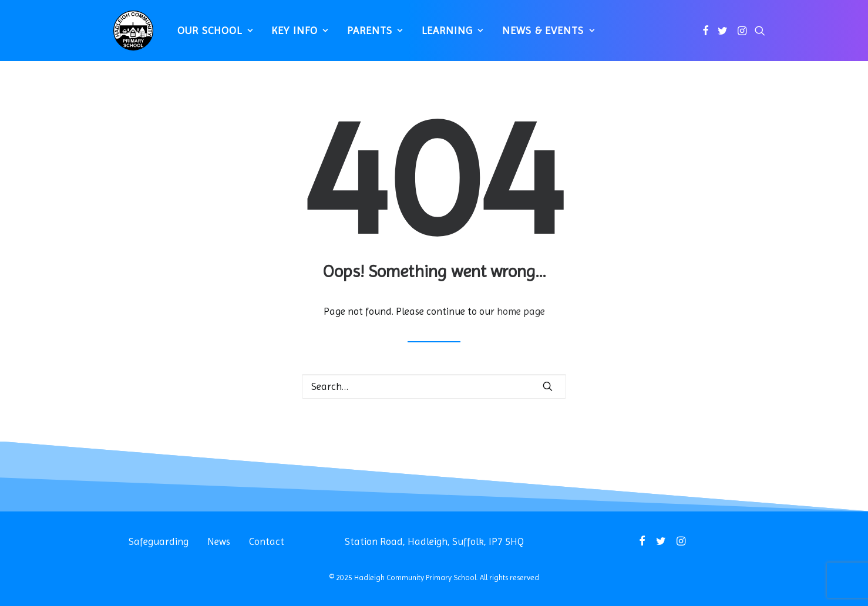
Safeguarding (159, 541)
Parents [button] (370, 36)
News (219, 541)
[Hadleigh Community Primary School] (128, 36)
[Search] (434, 386)
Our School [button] (209, 36)
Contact (267, 541)
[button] (706, 36)
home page (521, 311)
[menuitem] (209, 36)
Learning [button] (447, 36)
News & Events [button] (543, 36)
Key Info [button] (295, 36)
